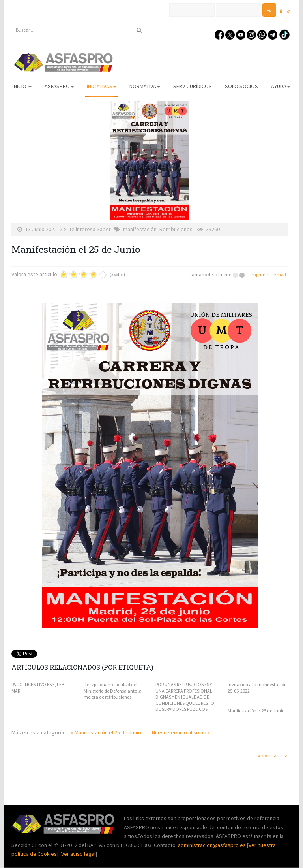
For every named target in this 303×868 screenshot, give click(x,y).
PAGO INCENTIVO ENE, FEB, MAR (38, 688)
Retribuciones (176, 229)
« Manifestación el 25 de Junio (107, 732)
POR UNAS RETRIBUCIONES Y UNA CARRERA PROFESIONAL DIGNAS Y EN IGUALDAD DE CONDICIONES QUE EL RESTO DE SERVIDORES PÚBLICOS (185, 697)
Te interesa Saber (90, 229)
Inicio (22, 86)
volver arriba (273, 755)
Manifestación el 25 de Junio (256, 711)
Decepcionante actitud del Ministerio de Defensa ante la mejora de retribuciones (113, 691)
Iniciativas (102, 86)
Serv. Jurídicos (193, 86)
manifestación (140, 229)
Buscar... (12, 24)
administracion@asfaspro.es (212, 845)
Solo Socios (241, 86)
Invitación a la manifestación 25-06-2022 (257, 688)
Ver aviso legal (78, 854)
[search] (79, 30)
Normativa (145, 86)
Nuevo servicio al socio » (181, 732)
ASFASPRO (59, 86)
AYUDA (281, 86)
